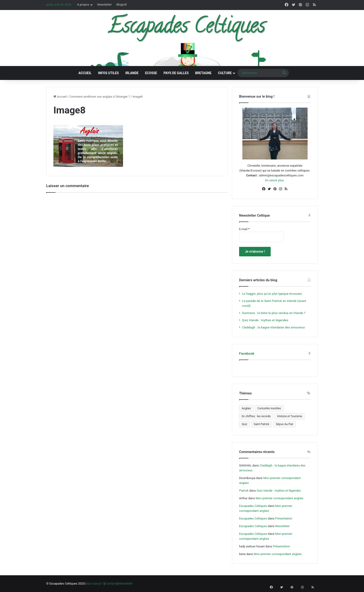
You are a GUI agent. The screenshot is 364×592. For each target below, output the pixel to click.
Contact (111, 584)
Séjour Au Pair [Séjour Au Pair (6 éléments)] (284, 424)
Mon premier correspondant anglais (279, 498)
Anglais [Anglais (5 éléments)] (246, 408)
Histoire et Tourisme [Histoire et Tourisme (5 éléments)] (290, 416)
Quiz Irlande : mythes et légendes (265, 320)
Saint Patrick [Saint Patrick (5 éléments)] (262, 424)
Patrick (244, 491)
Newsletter (105, 5)
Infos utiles (108, 73)
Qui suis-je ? (95, 584)
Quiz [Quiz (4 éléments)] (244, 424)
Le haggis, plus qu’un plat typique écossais (272, 294)
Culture (225, 73)
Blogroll (121, 5)
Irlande (132, 73)
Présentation (284, 518)
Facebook (247, 354)
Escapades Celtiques (253, 506)
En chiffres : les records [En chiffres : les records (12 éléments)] (256, 416)
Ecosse (151, 73)
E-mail (244, 229)
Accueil (85, 73)
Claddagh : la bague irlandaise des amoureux (273, 327)
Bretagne (203, 73)
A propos (83, 5)
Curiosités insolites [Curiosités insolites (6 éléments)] (269, 408)
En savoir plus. (275, 180)
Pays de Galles (176, 73)
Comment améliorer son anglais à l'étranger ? (100, 97)
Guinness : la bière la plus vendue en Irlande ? (274, 313)
